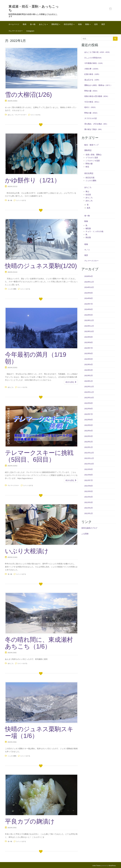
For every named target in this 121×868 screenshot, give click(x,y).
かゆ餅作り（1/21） (33, 180)
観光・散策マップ (91, 145)
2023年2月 (89, 375)
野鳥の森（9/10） (91, 113)
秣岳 (87, 167)
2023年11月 (89, 326)
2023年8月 (89, 342)
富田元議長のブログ (89, 528)
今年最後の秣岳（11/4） (94, 63)
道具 (96, 24)
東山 (87, 191)
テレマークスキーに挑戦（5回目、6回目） (39, 456)
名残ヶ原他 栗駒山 (94, 155)
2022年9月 (89, 403)
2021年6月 (89, 486)
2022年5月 (89, 425)
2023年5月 (89, 359)
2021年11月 (89, 458)
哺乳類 (88, 228)
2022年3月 (89, 436)
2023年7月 (89, 348)
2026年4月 (89, 276)
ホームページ (14, 24)
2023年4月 (89, 364)
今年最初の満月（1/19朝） (36, 358)
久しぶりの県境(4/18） (93, 58)
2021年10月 (89, 464)
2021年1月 (89, 513)
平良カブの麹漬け (30, 821)
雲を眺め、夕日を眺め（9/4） (96, 124)
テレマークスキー (16, 31)
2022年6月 (89, 420)
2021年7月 (89, 480)
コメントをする (35, 115)
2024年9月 (89, 293)
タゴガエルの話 (91, 118)
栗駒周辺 (56, 24)
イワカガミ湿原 (92, 158)
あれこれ (89, 201)
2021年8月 (89, 475)
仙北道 (88, 195)
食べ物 (33, 24)
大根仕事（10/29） (92, 69)
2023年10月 (89, 331)
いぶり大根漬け (27, 551)
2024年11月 (89, 282)
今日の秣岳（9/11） (92, 102)
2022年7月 (89, 414)
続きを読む (71, 382)
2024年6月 (89, 309)
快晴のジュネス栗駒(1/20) (41, 266)
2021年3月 (89, 502)
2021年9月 (89, 469)
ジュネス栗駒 (12, 289)
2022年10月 (89, 398)
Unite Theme (96, 866)
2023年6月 (89, 353)
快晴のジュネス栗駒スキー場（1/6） (39, 732)
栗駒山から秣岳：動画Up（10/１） (98, 85)
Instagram (30, 31)
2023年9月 (89, 337)
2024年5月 (89, 315)
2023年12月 (89, 320)
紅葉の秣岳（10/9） (92, 74)
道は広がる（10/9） (92, 80)
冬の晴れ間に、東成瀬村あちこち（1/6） (39, 643)
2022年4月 (89, 431)
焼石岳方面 (90, 178)
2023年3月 (89, 370)
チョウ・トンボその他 (94, 231)
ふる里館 (85, 534)
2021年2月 (89, 508)
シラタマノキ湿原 (93, 161)
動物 (88, 24)
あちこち (43, 24)
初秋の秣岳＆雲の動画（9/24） (97, 96)
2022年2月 (89, 442)
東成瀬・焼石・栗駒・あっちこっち (34, 8)
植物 (80, 24)
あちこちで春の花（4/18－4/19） (98, 52)
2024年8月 (89, 298)
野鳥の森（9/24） (91, 91)
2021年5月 (89, 491)
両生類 (88, 237)
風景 (103, 24)
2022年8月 (89, 409)
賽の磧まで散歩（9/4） (94, 129)
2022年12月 (89, 387)
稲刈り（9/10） (91, 107)
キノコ (87, 250)
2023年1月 (89, 381)
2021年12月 (89, 453)
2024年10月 (89, 287)
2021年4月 (89, 497)
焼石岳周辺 (69, 24)
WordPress (112, 866)
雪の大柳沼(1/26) (28, 95)
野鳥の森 (89, 164)
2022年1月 (89, 447)
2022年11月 (89, 392)
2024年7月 (89, 304)
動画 (25, 24)
